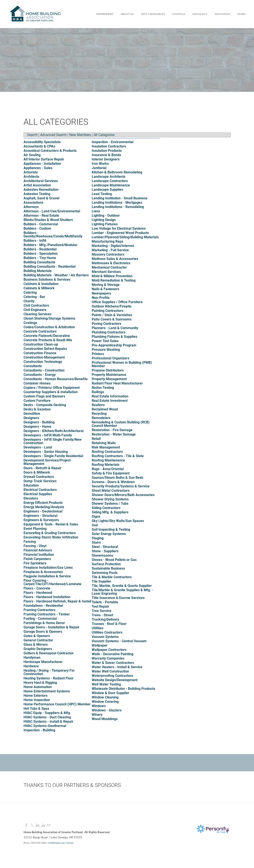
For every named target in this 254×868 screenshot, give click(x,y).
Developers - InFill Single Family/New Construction (53, 441)
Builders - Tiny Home (40, 258)
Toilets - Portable (105, 602)
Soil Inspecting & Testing (111, 529)
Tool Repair (100, 606)
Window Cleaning (105, 697)
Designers (31, 418)
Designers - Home (37, 427)
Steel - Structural (105, 547)
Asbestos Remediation (41, 190)
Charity (29, 301)
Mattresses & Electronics (111, 263)
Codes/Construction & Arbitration (49, 327)
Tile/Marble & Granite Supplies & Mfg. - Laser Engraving (122, 592)
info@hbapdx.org (56, 843)
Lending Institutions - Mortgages (117, 203)
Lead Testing (102, 194)
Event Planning (35, 529)
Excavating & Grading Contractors (50, 533)
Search (32, 135)
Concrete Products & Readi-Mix (48, 340)
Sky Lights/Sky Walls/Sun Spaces (118, 521)
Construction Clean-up (41, 344)
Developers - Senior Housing (46, 452)
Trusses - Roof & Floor (109, 624)
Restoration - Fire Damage (112, 430)
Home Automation (38, 687)
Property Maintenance (109, 375)
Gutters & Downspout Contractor (49, 653)
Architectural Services (41, 181)
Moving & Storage (106, 285)
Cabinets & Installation (41, 284)
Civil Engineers (35, 310)
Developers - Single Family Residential (53, 456)
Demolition (32, 414)
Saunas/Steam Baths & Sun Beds (118, 478)
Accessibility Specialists (42, 142)
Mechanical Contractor (109, 267)
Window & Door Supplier (110, 693)
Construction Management (44, 357)
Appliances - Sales (38, 168)
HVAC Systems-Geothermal (45, 726)
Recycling (99, 414)
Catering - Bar (34, 297)
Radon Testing (103, 388)
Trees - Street (102, 615)
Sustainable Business (108, 568)
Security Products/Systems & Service (121, 486)
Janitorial (99, 168)
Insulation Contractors (109, 146)
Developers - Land (38, 447)
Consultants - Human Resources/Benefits (56, 379)
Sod (95, 525)
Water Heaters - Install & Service (117, 667)
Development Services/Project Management (47, 462)
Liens (96, 211)
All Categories (104, 135)
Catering (30, 292)
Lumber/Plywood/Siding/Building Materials (125, 237)
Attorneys (31, 207)
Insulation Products (107, 151)
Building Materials (38, 271)
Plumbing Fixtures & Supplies (114, 337)
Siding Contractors (106, 508)
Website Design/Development (115, 680)
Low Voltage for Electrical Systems (119, 228)
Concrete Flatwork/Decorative (47, 336)
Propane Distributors (108, 370)
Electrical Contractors (40, 490)
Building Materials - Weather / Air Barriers (56, 275)
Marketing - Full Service (110, 250)
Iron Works (100, 164)
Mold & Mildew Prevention (112, 276)
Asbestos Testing (37, 194)
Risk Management (106, 447)
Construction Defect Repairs (45, 349)
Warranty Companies (108, 658)
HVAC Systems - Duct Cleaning (47, 717)
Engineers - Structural (40, 516)
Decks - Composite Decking (45, 405)
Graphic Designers (38, 649)
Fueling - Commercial (40, 619)
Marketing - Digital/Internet (113, 246)
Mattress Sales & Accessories (115, 259)
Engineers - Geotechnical (43, 511)
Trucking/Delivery (105, 619)
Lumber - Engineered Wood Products (120, 233)
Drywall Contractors (39, 477)
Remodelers (101, 418)
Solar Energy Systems (109, 534)
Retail (96, 439)
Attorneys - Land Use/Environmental (52, 211)
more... (242, 14)
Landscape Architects (109, 177)
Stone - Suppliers (105, 551)
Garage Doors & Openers (43, 632)
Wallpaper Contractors (109, 650)
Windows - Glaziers (107, 710)
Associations (33, 203)
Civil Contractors (36, 305)
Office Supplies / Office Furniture (117, 302)
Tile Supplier (102, 581)
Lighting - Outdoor (106, 215)
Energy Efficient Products (43, 503)
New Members (80, 135)
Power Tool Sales (105, 341)
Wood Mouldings (105, 719)
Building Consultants (39, 262)
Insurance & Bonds (106, 155)
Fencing (30, 542)
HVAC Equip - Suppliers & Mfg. (47, 713)
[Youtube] (43, 825)
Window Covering (105, 702)
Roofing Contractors (107, 452)
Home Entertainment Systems (47, 691)
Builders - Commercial (41, 224)
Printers (98, 354)
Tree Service (102, 611)
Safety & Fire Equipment (111, 473)
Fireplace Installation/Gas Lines (48, 568)
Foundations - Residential (43, 606)
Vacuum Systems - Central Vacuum (119, 641)
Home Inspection (37, 700)
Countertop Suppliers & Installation (51, 392)
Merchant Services (106, 272)
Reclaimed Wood (105, 409)
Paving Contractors (106, 324)
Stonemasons (102, 555)
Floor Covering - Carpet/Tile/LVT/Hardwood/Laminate (52, 582)
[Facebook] (26, 825)
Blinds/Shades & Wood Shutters (48, 220)
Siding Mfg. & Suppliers (110, 512)
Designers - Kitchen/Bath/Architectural (54, 431)
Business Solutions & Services (47, 279)
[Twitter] (32, 825)
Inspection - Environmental (113, 142)
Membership (105, 14)
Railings (98, 392)
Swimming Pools (105, 573)
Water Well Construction (110, 671)
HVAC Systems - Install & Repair (48, 721)
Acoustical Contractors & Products (50, 151)
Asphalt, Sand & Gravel (41, 198)
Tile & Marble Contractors (112, 577)
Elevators (31, 498)
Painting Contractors (108, 311)
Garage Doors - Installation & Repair (51, 627)
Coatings (30, 323)
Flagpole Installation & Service (47, 576)
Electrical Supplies (38, 494)
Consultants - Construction (44, 370)
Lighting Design (104, 220)
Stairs (96, 542)
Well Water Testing (106, 684)
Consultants (33, 366)
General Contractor (38, 640)
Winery (97, 715)
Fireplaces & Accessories (43, 572)
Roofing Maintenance (108, 460)
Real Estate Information (110, 396)
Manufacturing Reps (107, 241)
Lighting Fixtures (105, 224)
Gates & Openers (37, 636)
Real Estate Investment (110, 401)
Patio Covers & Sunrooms (112, 319)
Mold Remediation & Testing (114, 280)
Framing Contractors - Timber (47, 614)
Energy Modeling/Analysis (44, 507)
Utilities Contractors (107, 632)
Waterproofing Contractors (112, 676)
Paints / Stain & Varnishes (112, 315)
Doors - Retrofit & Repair (43, 468)
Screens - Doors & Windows (113, 482)
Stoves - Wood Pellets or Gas (114, 560)
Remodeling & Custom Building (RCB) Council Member (121, 424)
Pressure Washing (106, 350)
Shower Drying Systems (110, 499)
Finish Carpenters (37, 559)
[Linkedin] (38, 825)
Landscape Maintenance (111, 185)
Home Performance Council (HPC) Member (57, 704)
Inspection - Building (39, 730)
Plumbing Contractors (109, 332)
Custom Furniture (37, 401)
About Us (127, 14)
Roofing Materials (106, 465)
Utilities (98, 628)
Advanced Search (53, 135)
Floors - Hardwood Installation (47, 597)
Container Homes (37, 383)
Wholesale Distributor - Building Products (123, 689)
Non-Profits (101, 298)
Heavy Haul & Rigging (40, 683)
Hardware (31, 666)
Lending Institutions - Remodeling (118, 207)
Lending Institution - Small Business (120, 198)
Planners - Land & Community (115, 328)
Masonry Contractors (108, 254)
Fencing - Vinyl (35, 546)
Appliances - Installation (42, 164)
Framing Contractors (39, 610)
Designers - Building (39, 422)
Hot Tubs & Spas (36, 709)
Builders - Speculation (41, 254)
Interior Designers (106, 159)
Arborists (31, 172)
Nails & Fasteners (105, 289)
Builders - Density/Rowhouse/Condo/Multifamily (53, 235)
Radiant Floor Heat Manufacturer (117, 383)
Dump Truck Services (40, 481)
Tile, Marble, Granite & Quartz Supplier (122, 586)
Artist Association (37, 185)
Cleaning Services (37, 314)
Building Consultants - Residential (50, 267)
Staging (98, 538)
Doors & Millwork (37, 472)
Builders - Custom (37, 228)
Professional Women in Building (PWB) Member (122, 364)
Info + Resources (153, 14)
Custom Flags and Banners (44, 396)
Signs (96, 516)
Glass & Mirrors (36, 645)
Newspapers (101, 293)
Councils (178, 14)
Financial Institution (39, 555)
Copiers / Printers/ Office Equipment (52, 388)
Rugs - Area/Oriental (108, 469)
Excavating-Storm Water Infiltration (51, 537)
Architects (31, 177)
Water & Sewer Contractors (113, 663)
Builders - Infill (35, 241)
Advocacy (200, 14)
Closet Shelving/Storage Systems (49, 318)
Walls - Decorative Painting (113, 654)
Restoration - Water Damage (114, 434)
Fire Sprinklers (35, 563)
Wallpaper (100, 645)
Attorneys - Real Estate (41, 215)
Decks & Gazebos (37, 409)
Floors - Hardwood (38, 593)
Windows (99, 706)
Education (222, 14)
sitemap (70, 843)
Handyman (32, 657)
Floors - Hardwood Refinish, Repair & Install (57, 601)
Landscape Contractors (110, 181)
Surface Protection (106, 564)
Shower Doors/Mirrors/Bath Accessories (123, 495)
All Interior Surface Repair (44, 159)
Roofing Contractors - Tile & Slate (118, 456)
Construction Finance (40, 353)
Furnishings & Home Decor (44, 623)
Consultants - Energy (40, 375)
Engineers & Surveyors (41, 520)
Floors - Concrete (37, 588)
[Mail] (49, 825)
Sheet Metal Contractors (111, 491)
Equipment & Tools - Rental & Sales (51, 524)
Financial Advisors (38, 550)
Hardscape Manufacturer (43, 662)
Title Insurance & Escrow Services (118, 598)
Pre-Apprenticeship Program (114, 345)
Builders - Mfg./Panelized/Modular (50, 245)
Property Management (109, 379)
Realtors (98, 405)
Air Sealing (32, 155)
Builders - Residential (40, 249)
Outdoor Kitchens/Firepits (112, 306)
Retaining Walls (104, 443)
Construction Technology (43, 362)
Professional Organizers (110, 358)
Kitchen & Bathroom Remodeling (117, 172)
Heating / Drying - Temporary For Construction (49, 672)
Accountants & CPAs (39, 146)
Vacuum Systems (105, 637)
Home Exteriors (35, 696)
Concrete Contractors (40, 331)
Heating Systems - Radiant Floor (49, 678)
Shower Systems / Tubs (110, 504)
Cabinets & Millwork (39, 288)
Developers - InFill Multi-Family (48, 435)
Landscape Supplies (107, 190)
